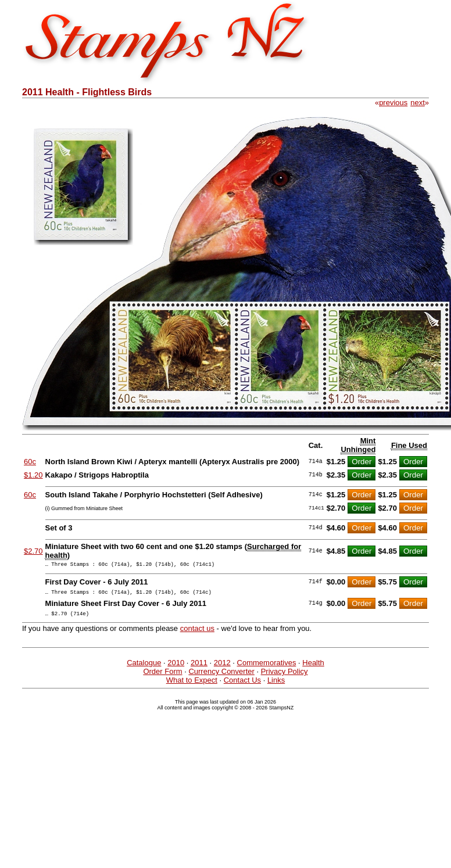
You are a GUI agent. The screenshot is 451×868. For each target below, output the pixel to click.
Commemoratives (267, 668)
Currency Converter (221, 677)
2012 (222, 668)
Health (313, 668)
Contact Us (242, 685)
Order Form (162, 677)
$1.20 (33, 475)
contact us (197, 634)
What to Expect (192, 685)
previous (393, 103)
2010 (176, 668)
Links (276, 685)
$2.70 (33, 551)
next (418, 103)
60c (30, 462)
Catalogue (144, 668)
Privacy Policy (284, 677)
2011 (199, 668)
